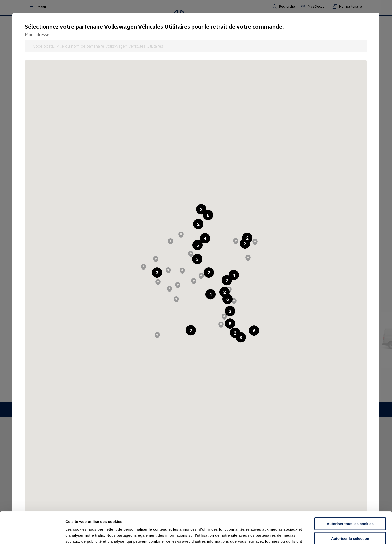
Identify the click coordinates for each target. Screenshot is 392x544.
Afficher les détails (275, 534)
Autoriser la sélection (350, 509)
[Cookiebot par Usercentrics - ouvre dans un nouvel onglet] (32, 534)
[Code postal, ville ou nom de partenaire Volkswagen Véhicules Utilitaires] (196, 46)
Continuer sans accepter (350, 523)
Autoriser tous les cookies (350, 494)
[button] (198, 224)
